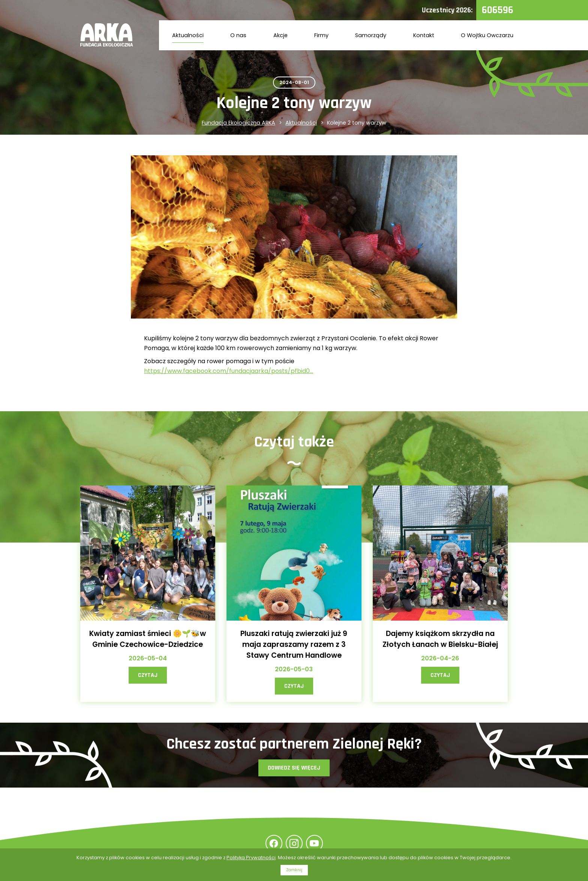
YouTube (314, 843)
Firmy (321, 35)
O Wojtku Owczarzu (487, 35)
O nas (238, 35)
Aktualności (188, 35)
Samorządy (371, 35)
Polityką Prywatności (251, 858)
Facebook (274, 843)
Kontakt (424, 35)
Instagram (294, 843)
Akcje (280, 35)
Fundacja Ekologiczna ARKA (238, 123)
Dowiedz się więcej (294, 768)
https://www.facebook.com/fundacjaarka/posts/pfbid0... (229, 371)
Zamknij (294, 870)
